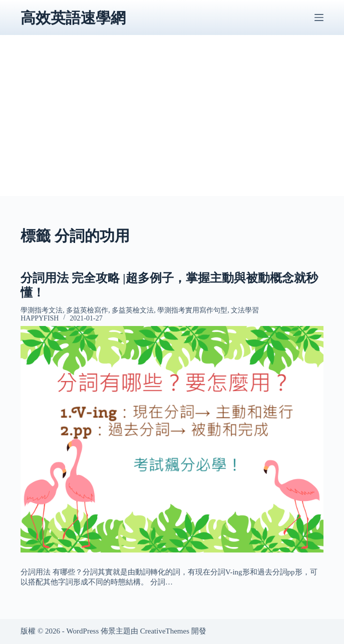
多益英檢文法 (133, 310)
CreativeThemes (165, 631)
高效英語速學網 (73, 18)
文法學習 (245, 310)
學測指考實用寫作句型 (192, 310)
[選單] (319, 17)
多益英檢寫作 (87, 310)
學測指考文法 (42, 310)
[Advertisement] (172, 126)
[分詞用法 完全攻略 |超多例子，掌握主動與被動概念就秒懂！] (172, 439)
